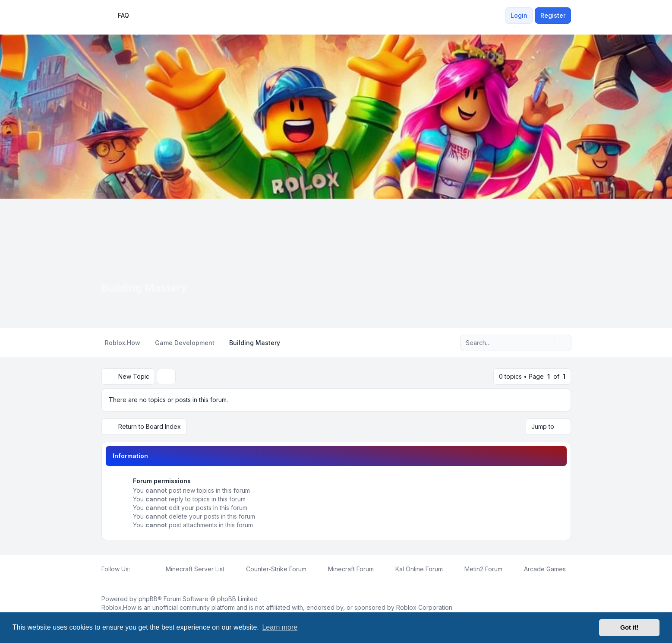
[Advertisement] (336, 263)
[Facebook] (135, 569)
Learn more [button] (280, 627)
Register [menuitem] (553, 15)
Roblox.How (119, 607)
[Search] (547, 343)
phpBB (148, 599)
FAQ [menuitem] (118, 16)
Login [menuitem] (519, 15)
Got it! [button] (629, 627)
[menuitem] (500, 16)
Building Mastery (144, 288)
